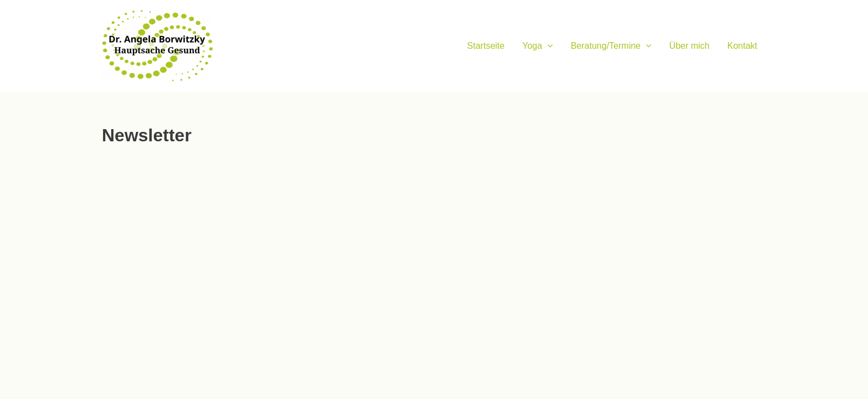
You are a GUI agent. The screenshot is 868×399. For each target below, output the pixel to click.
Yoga (538, 46)
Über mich (689, 46)
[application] (547, 46)
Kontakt (742, 46)
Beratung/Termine (611, 46)
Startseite (486, 46)
